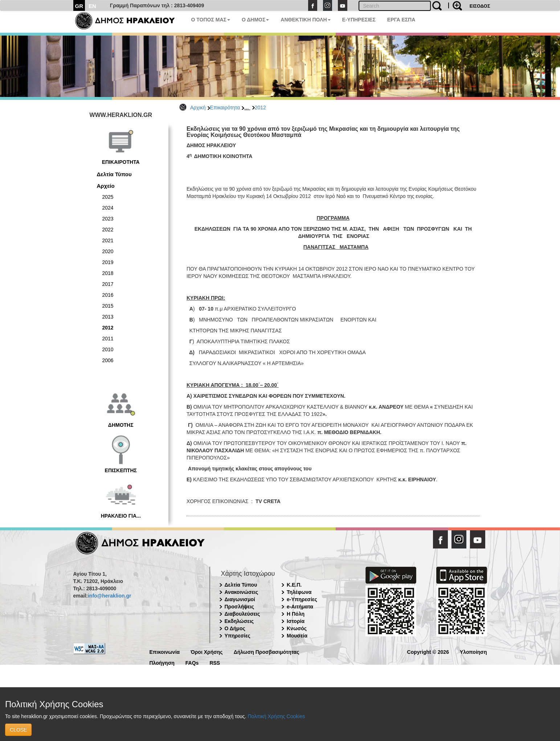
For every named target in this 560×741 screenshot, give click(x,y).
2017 (108, 284)
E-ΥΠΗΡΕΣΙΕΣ (359, 20)
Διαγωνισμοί (240, 599)
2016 (108, 295)
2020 (108, 251)
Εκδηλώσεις (239, 621)
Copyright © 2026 (428, 651)
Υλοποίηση (473, 651)
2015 (108, 306)
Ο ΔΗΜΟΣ (255, 20)
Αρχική (198, 108)
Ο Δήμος (235, 628)
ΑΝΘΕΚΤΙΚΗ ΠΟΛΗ (305, 20)
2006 (108, 360)
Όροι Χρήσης (207, 651)
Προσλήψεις (240, 607)
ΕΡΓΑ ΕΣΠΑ (401, 20)
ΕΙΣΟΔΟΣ (480, 6)
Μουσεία (297, 636)
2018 (108, 273)
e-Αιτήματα (300, 607)
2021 (108, 240)
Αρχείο (106, 186)
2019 (108, 262)
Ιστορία (296, 621)
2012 (260, 108)
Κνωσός (297, 628)
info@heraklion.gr (109, 596)
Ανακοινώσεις (242, 592)
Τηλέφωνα (299, 592)
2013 (108, 317)
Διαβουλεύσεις (242, 614)
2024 (108, 208)
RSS (215, 662)
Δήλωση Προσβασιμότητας (267, 651)
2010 (108, 349)
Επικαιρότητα (225, 108)
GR (79, 6)
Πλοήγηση (162, 662)
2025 (108, 197)
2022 (108, 230)
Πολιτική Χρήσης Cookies (276, 716)
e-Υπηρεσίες (302, 599)
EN (92, 6)
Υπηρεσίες (238, 636)
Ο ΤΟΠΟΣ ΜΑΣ (211, 20)
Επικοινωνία (165, 651)
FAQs (192, 662)
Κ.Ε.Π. (294, 585)
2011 (108, 339)
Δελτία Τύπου (114, 174)
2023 (108, 219)
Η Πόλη (296, 614)
